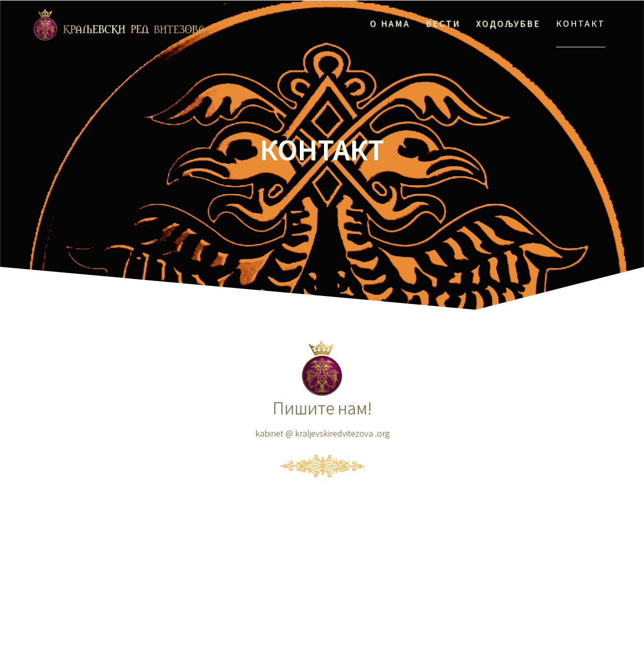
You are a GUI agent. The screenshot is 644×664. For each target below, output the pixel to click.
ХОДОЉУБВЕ (508, 23)
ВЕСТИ (443, 23)
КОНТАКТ (581, 23)
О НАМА (390, 23)
